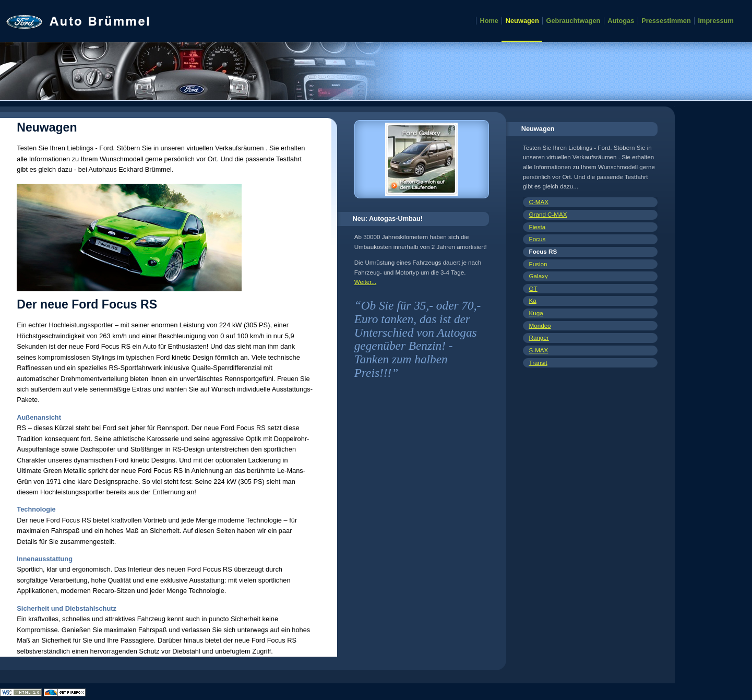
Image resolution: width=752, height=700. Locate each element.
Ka (533, 300)
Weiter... (365, 282)
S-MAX (539, 350)
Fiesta (538, 227)
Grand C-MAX (548, 214)
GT (533, 288)
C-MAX (539, 202)
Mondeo (540, 325)
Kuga (536, 313)
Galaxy (539, 276)
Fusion (538, 264)
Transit (538, 363)
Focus (538, 239)
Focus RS (543, 251)
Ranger (539, 337)
